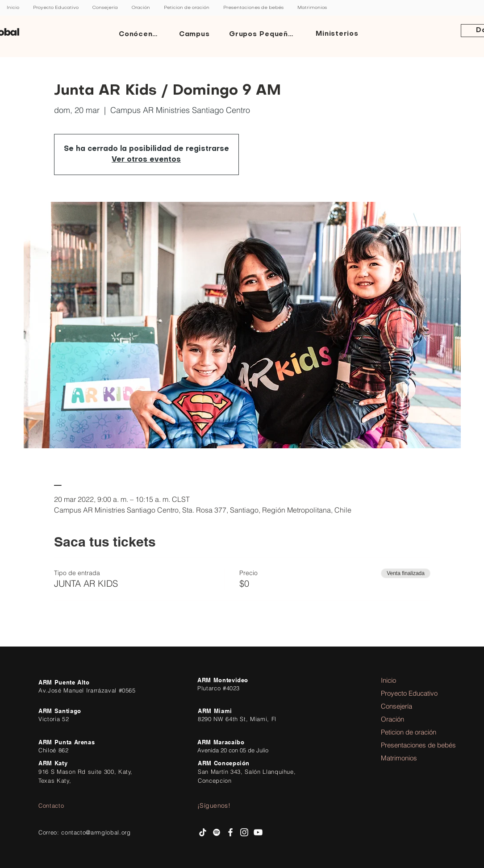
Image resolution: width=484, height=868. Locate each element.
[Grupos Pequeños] (263, 34)
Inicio (388, 680)
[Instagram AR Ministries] (244, 832)
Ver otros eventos (146, 160)
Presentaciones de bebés (405, 745)
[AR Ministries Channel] (258, 832)
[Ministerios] (338, 34)
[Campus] (195, 34)
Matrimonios (399, 758)
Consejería (396, 706)
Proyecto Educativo (405, 693)
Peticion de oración (405, 732)
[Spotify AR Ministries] (217, 832)
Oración (392, 719)
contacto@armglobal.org (96, 832)
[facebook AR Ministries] (230, 832)
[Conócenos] (141, 34)
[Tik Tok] (203, 832)
